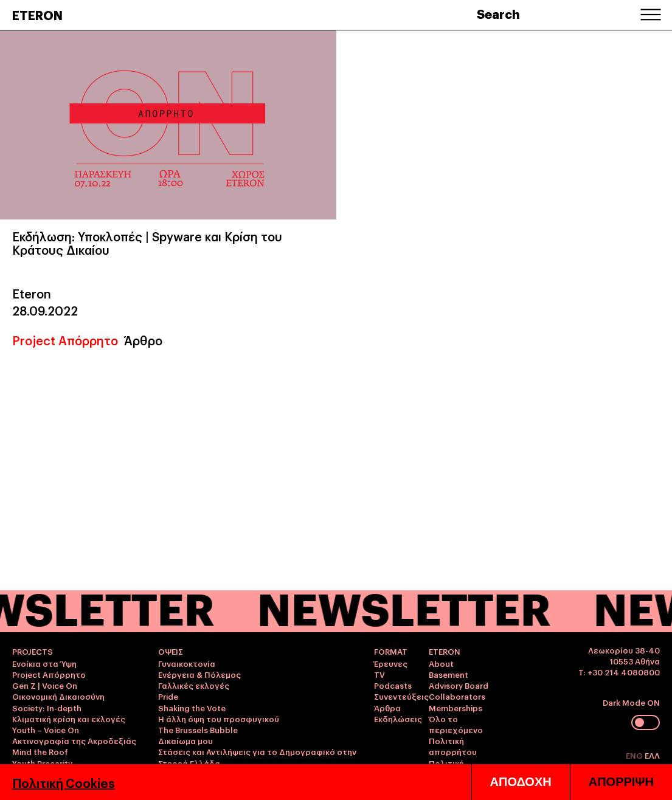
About (441, 663)
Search (498, 13)
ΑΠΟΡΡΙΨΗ (621, 782)
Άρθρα (387, 708)
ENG (635, 755)
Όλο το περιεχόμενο (456, 724)
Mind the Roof (40, 751)
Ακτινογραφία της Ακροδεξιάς (74, 740)
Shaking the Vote (192, 708)
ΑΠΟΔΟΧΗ (521, 782)
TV (379, 674)
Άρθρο (143, 340)
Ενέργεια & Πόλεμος (199, 674)
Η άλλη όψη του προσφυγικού (219, 719)
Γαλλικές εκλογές (194, 685)
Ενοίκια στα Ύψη (44, 663)
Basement (449, 674)
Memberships (456, 708)
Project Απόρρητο (65, 340)
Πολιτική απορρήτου (453, 746)
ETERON (37, 15)
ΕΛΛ (652, 755)
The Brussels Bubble (198, 729)
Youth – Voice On (46, 729)
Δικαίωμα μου (185, 740)
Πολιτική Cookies (64, 782)
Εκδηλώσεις (398, 719)
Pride (168, 696)
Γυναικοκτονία (187, 663)
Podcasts (393, 685)
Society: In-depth (47, 708)
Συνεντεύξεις (401, 696)
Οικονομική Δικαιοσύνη (58, 696)
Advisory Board (459, 685)
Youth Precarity (42, 763)
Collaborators (457, 696)
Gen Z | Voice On (45, 685)
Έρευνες (391, 663)
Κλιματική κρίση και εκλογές (69, 719)
